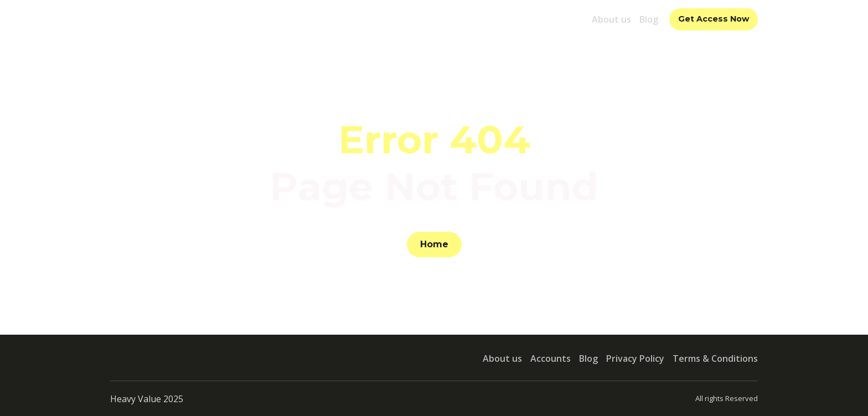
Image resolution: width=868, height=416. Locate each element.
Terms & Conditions (715, 358)
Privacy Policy (635, 358)
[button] (714, 19)
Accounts (551, 358)
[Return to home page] (161, 19)
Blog (649, 19)
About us (611, 19)
